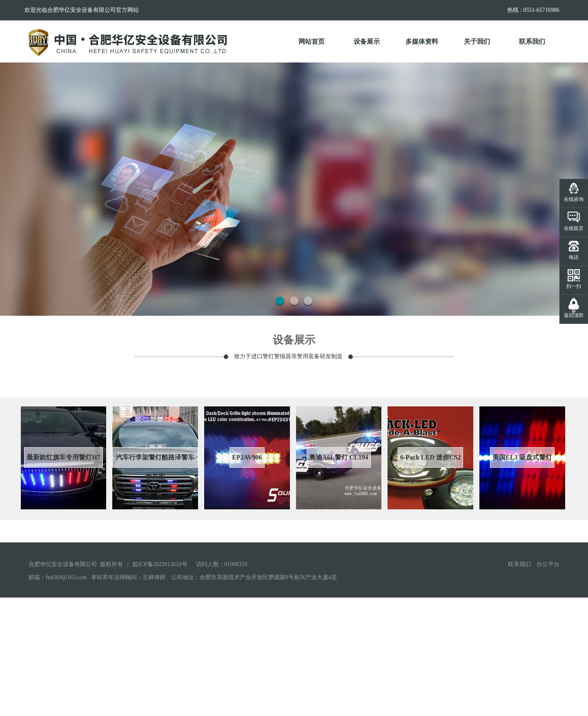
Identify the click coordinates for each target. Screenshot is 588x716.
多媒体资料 (426, 35)
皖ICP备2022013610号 (160, 683)
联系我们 (538, 35)
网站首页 (312, 42)
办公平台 (548, 683)
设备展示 (373, 35)
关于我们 (483, 35)
